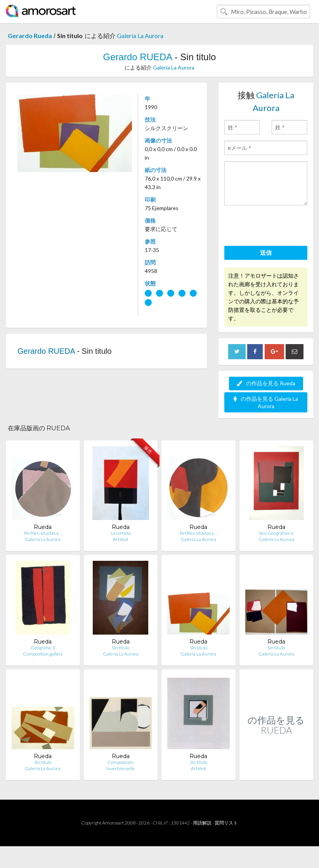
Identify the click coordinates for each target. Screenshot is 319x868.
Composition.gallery (43, 654)
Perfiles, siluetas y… (43, 533)
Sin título (199, 762)
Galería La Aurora (140, 36)
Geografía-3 (43, 648)
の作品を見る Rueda (266, 383)
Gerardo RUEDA (138, 57)
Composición (120, 762)
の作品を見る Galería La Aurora (266, 402)
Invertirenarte (120, 768)
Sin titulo (120, 648)
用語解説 (202, 823)
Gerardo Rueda (30, 36)
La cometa (121, 533)
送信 (266, 252)
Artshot (120, 539)
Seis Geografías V (276, 533)
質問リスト (226, 823)
